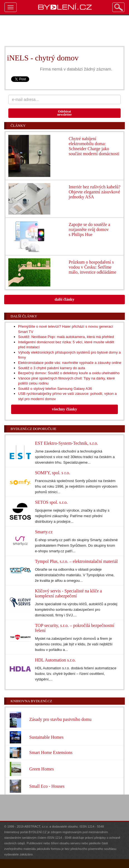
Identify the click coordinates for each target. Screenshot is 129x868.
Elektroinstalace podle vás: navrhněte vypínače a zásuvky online (70, 363)
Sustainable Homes (46, 737)
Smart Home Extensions (51, 752)
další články (64, 299)
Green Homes (41, 769)
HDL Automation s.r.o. (55, 660)
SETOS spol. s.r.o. (51, 502)
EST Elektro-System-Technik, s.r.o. (67, 443)
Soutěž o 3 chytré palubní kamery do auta (52, 368)
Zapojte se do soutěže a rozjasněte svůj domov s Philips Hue (89, 229)
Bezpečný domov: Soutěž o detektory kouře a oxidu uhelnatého (69, 373)
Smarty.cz (44, 532)
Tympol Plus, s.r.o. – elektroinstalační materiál (76, 561)
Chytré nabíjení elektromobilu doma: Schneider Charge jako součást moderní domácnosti (94, 146)
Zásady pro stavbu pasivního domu (60, 719)
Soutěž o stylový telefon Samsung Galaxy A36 (55, 389)
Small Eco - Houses (47, 786)
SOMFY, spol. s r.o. (53, 473)
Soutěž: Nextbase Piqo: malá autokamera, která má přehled (66, 337)
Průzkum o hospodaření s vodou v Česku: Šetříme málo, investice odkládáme (92, 267)
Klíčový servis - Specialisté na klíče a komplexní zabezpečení (69, 593)
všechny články (65, 409)
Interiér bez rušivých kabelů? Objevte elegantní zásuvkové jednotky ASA (95, 192)
